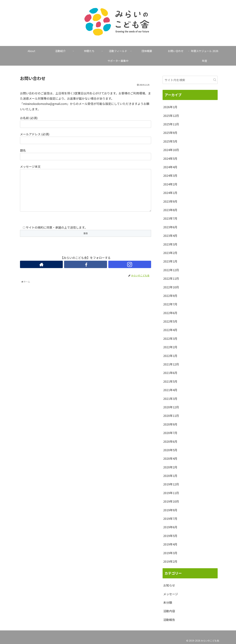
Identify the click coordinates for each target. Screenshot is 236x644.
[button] (215, 80)
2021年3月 (170, 399)
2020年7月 (170, 433)
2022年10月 (171, 287)
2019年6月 (170, 527)
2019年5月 (170, 536)
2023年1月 (170, 261)
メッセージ (171, 594)
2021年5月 (170, 381)
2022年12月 (171, 270)
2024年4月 (170, 167)
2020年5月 (170, 450)
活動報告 (169, 620)
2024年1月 (170, 193)
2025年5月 (170, 141)
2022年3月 (170, 338)
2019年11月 (171, 493)
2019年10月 (171, 501)
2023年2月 (170, 253)
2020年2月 (170, 467)
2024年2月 (170, 184)
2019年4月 (170, 544)
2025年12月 (171, 116)
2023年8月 (170, 210)
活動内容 (169, 611)
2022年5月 (170, 321)
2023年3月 (170, 244)
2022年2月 (170, 347)
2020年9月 (170, 424)
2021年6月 (170, 373)
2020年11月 (171, 416)
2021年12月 (171, 364)
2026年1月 (170, 107)
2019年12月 (171, 484)
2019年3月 (170, 553)
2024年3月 (170, 175)
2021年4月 (170, 390)
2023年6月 (170, 227)
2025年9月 (170, 133)
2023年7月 (170, 218)
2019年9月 (170, 510)
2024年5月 (170, 158)
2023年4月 (170, 236)
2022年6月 (170, 313)
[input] (190, 80)
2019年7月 (170, 518)
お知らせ (169, 585)
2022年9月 (170, 296)
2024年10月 (171, 150)
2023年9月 (170, 201)
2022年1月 (170, 356)
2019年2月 (170, 561)
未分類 (168, 602)
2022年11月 (171, 278)
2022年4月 (170, 330)
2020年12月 (171, 407)
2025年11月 (171, 124)
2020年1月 (170, 476)
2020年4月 (170, 458)
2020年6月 (170, 441)
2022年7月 (170, 304)
